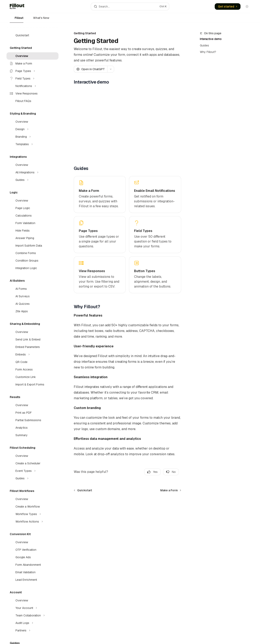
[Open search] (130, 6)
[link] (100, 194)
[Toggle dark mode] (247, 6)
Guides (204, 45)
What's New (39, 19)
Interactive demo (211, 39)
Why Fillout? (208, 52)
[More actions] (111, 69)
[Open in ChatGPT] (90, 69)
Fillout (17, 19)
